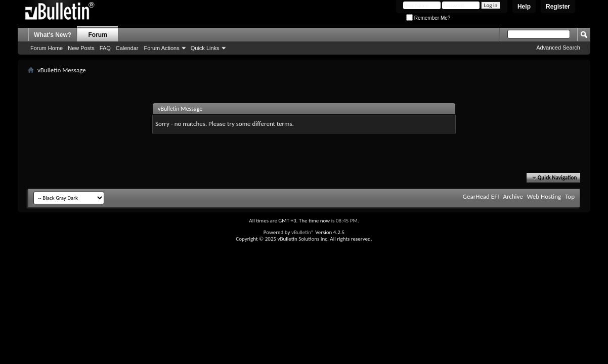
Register (558, 7)
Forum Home (47, 48)
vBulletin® (303, 232)
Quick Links (205, 48)
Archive (513, 196)
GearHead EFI (481, 196)
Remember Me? (428, 18)
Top (570, 196)
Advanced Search (558, 48)
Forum (98, 35)
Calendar (127, 48)
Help (524, 7)
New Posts (81, 48)
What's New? (53, 35)
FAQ (105, 48)
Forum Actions (161, 48)
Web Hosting (544, 196)
